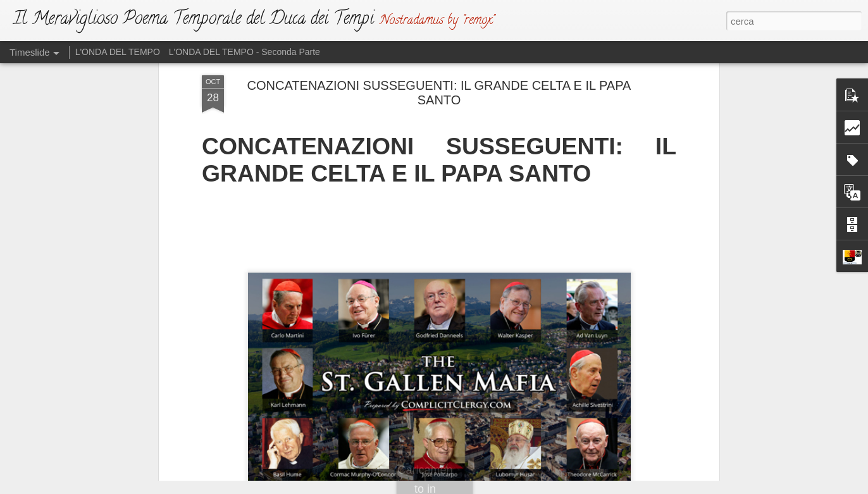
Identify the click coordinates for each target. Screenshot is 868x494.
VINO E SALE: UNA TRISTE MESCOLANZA (646, 425)
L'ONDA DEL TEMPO (118, 52)
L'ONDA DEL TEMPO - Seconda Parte (245, 52)
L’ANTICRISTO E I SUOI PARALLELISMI (639, 403)
